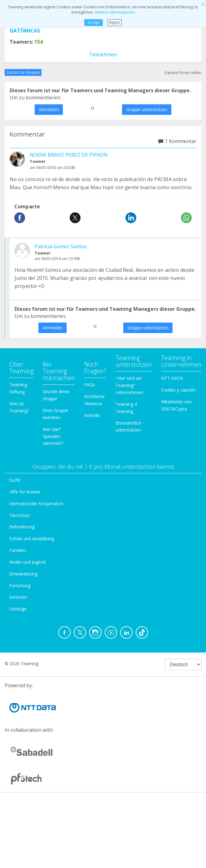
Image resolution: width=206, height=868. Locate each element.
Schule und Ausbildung (32, 538)
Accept (94, 22)
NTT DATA (172, 378)
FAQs (90, 385)
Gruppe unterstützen (147, 109)
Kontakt (92, 415)
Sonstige (18, 609)
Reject (115, 22)
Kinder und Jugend (27, 562)
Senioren (18, 597)
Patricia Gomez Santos (61, 246)
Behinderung (22, 527)
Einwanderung (23, 574)
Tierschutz (20, 515)
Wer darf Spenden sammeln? (53, 436)
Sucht (15, 480)
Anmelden (49, 109)
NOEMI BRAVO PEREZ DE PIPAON (69, 155)
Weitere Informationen (115, 12)
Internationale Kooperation (36, 503)
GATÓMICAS (25, 31)
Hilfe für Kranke (25, 492)
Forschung (20, 586)
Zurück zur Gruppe (23, 72)
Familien (18, 550)
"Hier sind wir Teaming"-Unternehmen (129, 385)
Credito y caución (178, 390)
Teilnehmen (103, 54)
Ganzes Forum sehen (183, 73)
